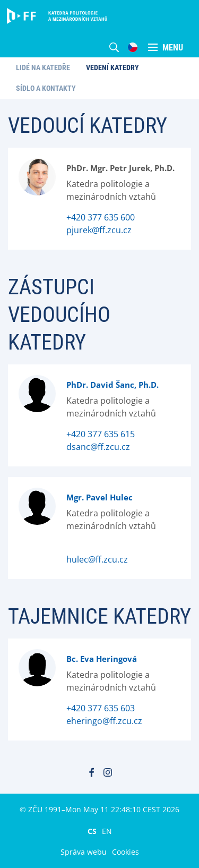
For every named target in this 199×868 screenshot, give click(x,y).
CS (92, 831)
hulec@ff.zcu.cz (97, 559)
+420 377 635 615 (101, 434)
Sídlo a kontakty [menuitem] (46, 88)
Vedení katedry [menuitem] (113, 67)
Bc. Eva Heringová (102, 659)
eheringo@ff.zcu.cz (104, 721)
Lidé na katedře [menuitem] (43, 67)
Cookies (126, 852)
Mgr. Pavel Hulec (99, 497)
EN (107, 831)
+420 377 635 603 (101, 708)
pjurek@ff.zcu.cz (99, 230)
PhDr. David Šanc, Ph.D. (113, 385)
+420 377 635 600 (101, 217)
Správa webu (84, 852)
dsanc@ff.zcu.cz (98, 447)
